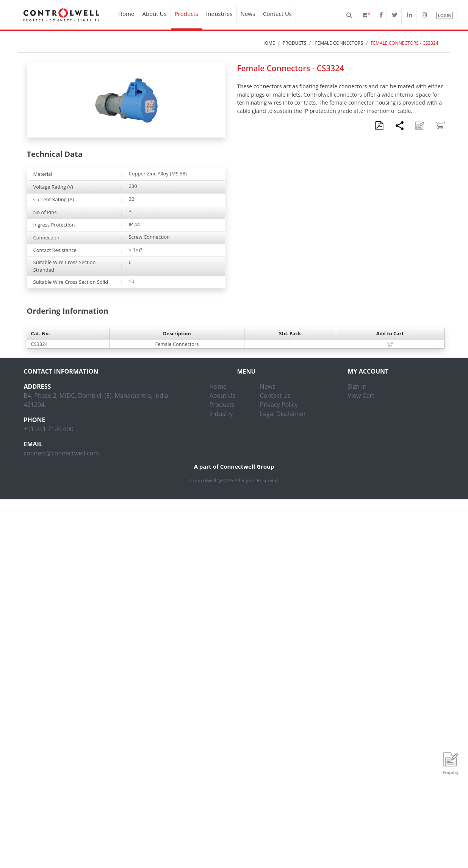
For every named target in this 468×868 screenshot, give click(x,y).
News (248, 14)
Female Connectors (338, 43)
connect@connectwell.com (62, 453)
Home (126, 14)
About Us (154, 14)
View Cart (361, 396)
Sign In (357, 386)
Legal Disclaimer (283, 414)
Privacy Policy (279, 405)
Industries (219, 14)
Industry (221, 414)
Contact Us (277, 14)
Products (186, 14)
